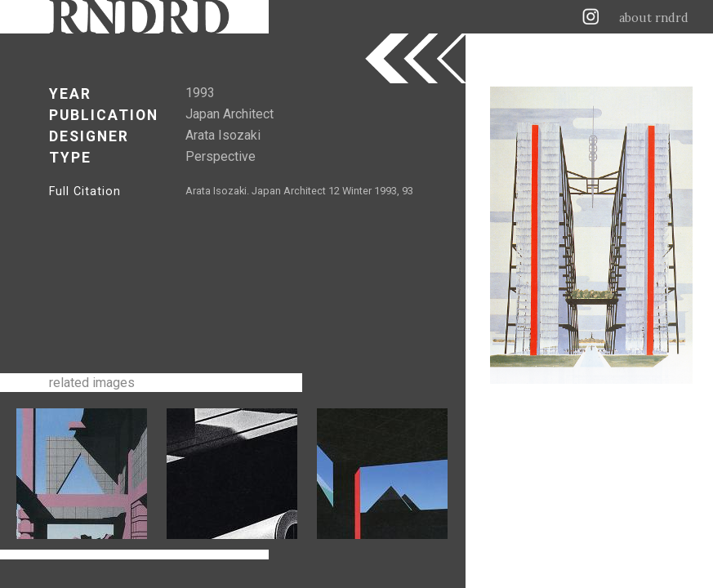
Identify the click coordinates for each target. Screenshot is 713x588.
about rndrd (654, 18)
